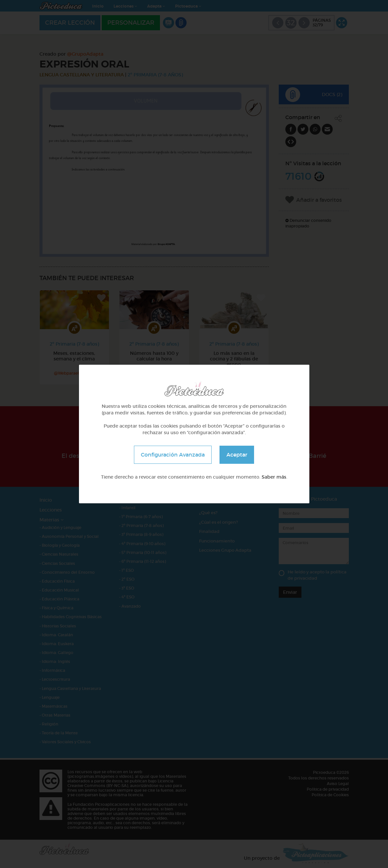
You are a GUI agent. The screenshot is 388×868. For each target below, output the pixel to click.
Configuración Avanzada (173, 455)
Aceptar (237, 455)
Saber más (274, 477)
